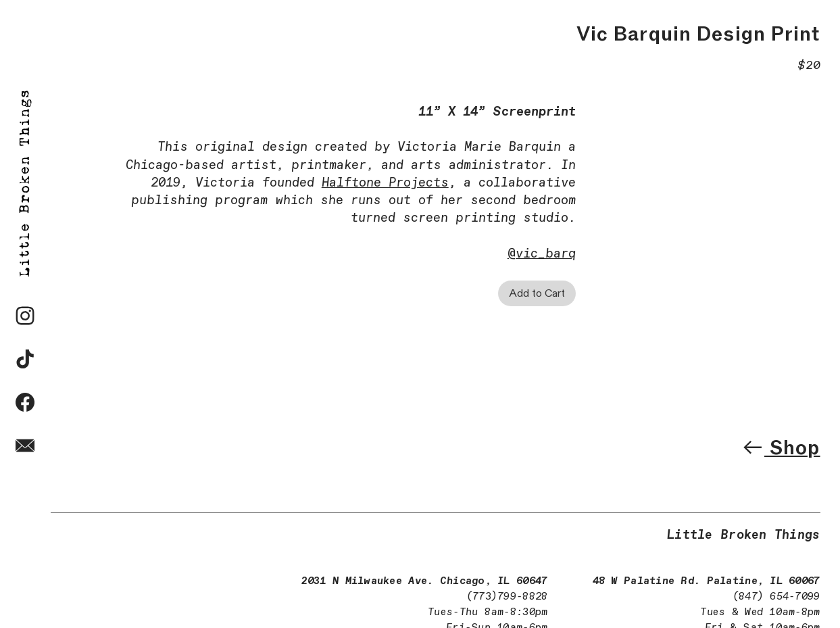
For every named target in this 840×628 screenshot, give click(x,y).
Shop (781, 447)
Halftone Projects (385, 183)
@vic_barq (542, 254)
